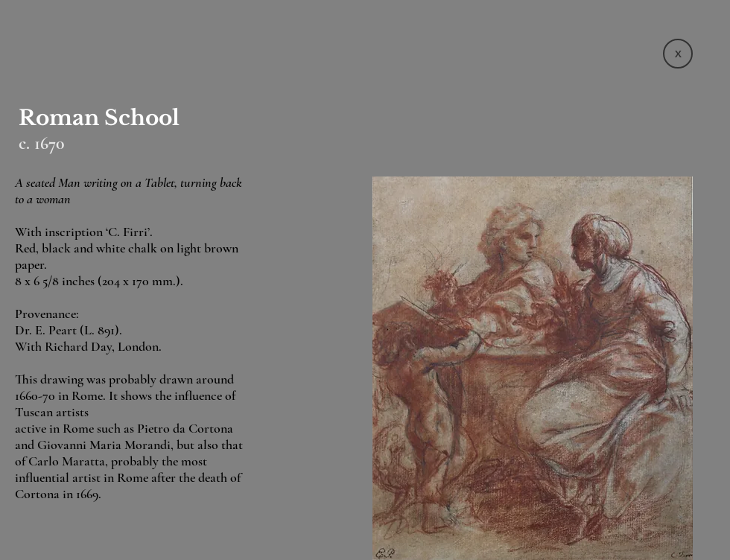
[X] (678, 54)
